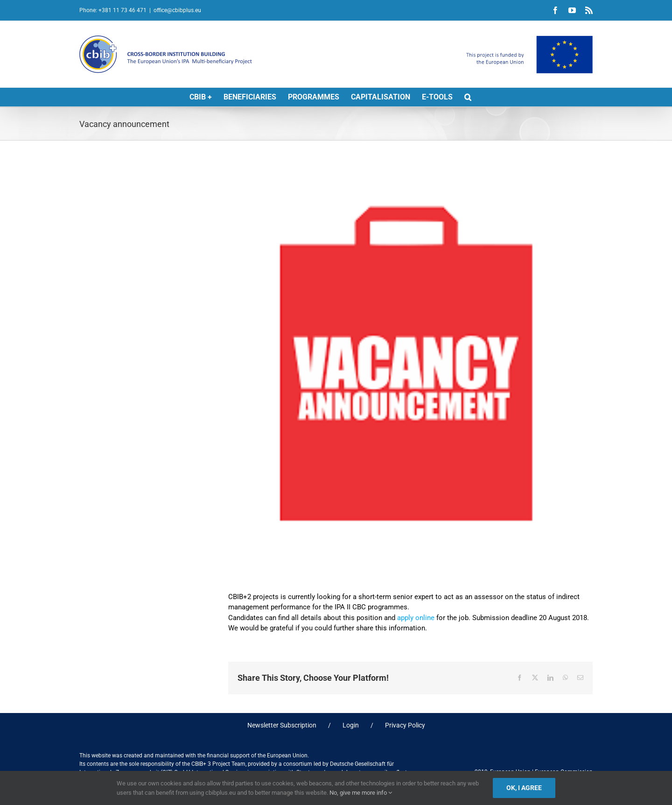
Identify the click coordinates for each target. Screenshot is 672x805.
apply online (416, 618)
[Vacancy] (410, 372)
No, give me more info (361, 793)
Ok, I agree (524, 788)
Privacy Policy (405, 725)
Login (351, 725)
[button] (468, 97)
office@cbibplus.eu (177, 10)
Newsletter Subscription (282, 725)
